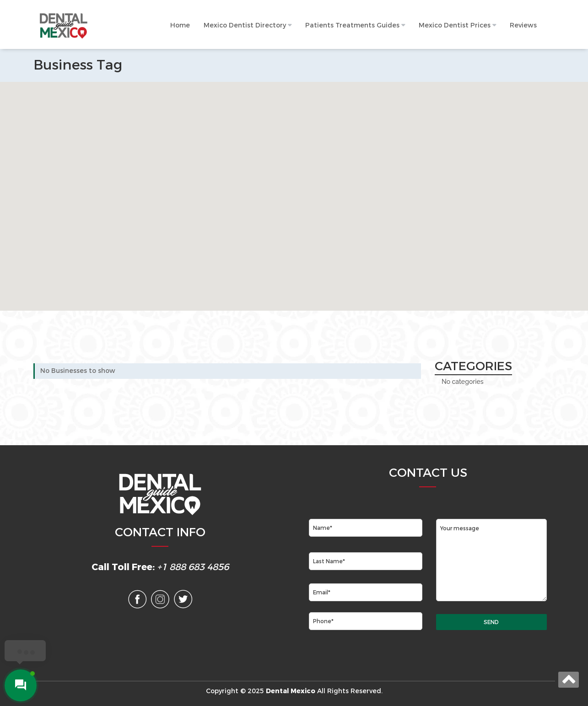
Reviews (523, 25)
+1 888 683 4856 (193, 567)
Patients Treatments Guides (352, 25)
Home (180, 25)
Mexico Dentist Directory (245, 25)
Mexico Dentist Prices (455, 25)
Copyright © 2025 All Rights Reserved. (294, 691)
